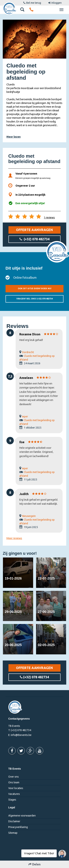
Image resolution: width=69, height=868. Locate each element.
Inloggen (55, 3)
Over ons (14, 777)
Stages (12, 800)
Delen (34, 864)
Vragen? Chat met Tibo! (61, 852)
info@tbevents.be (21, 735)
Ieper (25, 416)
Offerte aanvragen (34, 230)
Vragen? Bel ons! (34, 299)
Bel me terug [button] (32, 3)
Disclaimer (14, 821)
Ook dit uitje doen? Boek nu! (35, 288)
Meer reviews (14, 538)
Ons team (14, 782)
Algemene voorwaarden (22, 816)
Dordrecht (28, 352)
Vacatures (14, 794)
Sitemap (13, 833)
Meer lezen (14, 137)
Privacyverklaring (18, 827)
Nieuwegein (29, 516)
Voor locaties (16, 788)
